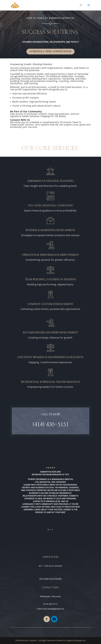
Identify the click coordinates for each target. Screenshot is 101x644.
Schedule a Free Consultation (50, 51)
